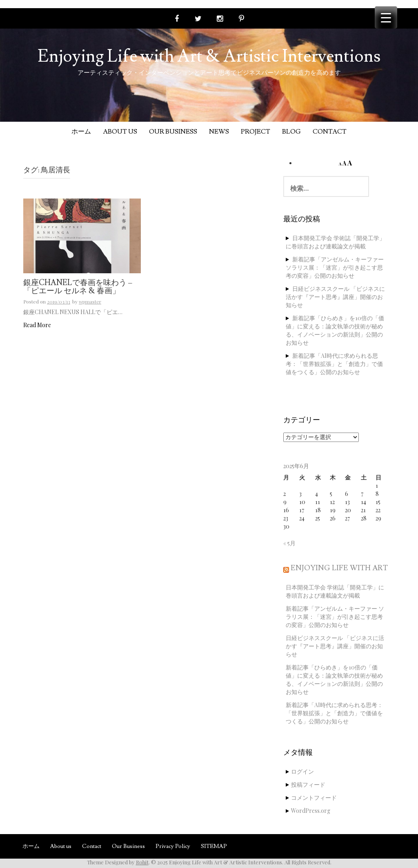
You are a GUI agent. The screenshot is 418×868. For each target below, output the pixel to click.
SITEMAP (214, 846)
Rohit (142, 862)
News (219, 132)
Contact (330, 132)
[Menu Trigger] (386, 17)
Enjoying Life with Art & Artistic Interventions (209, 56)
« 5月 (289, 543)
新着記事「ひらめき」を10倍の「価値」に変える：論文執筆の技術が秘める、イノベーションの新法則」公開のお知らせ (335, 330)
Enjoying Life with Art (339, 568)
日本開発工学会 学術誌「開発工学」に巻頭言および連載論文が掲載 (335, 242)
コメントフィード (314, 798)
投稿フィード (308, 784)
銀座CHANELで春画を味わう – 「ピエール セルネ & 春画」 (78, 287)
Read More (37, 325)
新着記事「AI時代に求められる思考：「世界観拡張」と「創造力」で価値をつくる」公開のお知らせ (334, 364)
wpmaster (90, 301)
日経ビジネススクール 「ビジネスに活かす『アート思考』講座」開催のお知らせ (335, 297)
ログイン (302, 771)
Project (256, 132)
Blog (291, 132)
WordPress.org (311, 811)
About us (120, 132)
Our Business (173, 132)
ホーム (81, 132)
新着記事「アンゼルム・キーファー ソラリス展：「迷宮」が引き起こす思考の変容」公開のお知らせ (335, 267)
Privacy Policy (173, 846)
